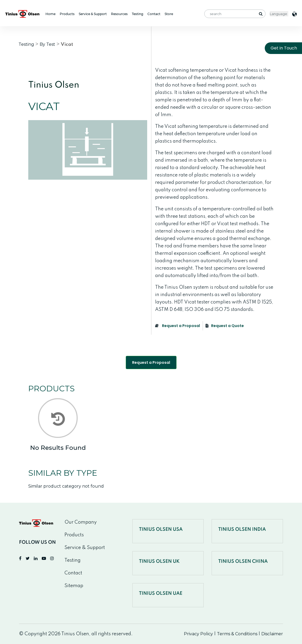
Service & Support (93, 14)
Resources (119, 14)
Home (50, 14)
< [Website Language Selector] (279, 14)
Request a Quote (225, 326)
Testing (138, 14)
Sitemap (74, 586)
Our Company (81, 522)
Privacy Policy (198, 634)
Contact (154, 14)
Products (67, 14)
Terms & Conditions (237, 634)
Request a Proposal (178, 326)
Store (169, 14)
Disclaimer (272, 634)
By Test (47, 44)
